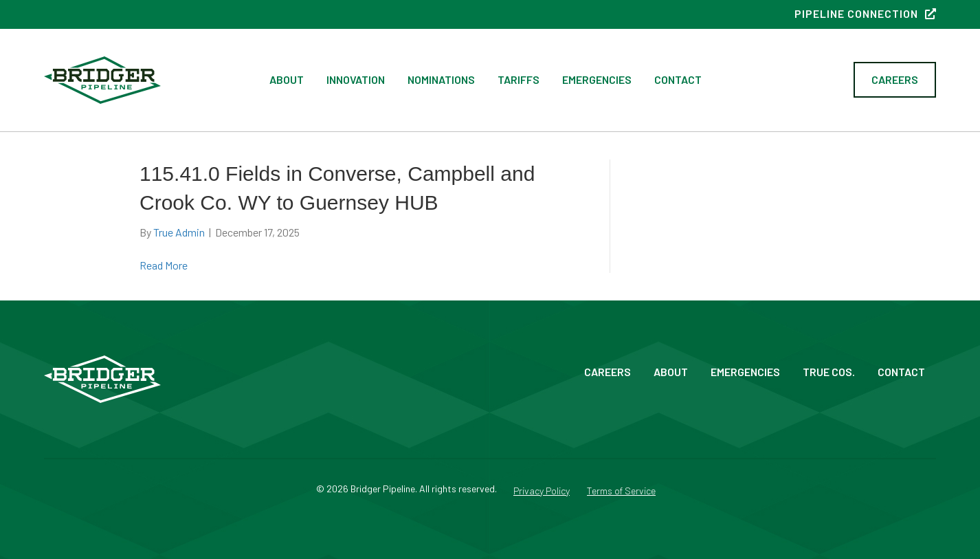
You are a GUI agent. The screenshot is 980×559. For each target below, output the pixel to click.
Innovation (356, 79)
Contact (678, 79)
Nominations (441, 79)
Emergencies (597, 79)
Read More (164, 265)
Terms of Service (621, 491)
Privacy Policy (542, 491)
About (287, 79)
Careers (608, 372)
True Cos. (829, 372)
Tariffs (519, 79)
